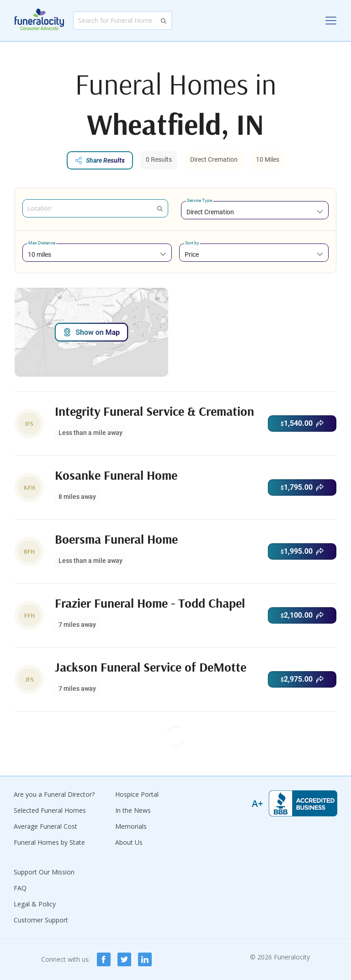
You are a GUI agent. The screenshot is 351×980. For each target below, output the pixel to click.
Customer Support (41, 920)
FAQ (20, 888)
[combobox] (255, 212)
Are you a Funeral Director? (54, 794)
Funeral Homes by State (49, 842)
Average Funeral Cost (45, 826)
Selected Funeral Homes (50, 810)
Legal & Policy (35, 904)
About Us (129, 842)
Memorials (131, 826)
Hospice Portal (137, 794)
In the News (133, 810)
